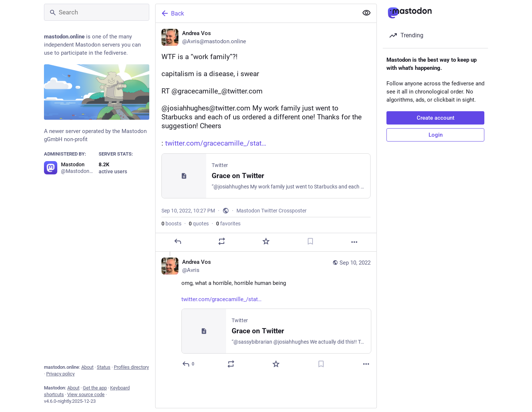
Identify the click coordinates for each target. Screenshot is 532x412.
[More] (354, 242)
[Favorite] (266, 241)
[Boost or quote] (222, 241)
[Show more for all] (366, 13)
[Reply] (178, 241)
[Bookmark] (310, 241)
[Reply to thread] (189, 364)
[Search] (97, 12)
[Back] (256, 13)
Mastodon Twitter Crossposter (272, 211)
